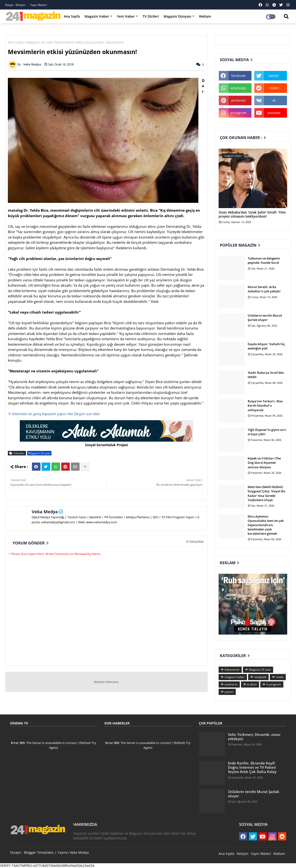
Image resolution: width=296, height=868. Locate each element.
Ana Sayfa (72, 16)
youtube (274, 113)
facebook (238, 76)
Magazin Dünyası (177, 16)
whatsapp (238, 88)
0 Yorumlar (195, 541)
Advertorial (232, 670)
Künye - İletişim (16, 5)
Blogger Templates (39, 852)
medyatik (260, 677)
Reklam (205, 16)
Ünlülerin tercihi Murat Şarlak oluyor (265, 318)
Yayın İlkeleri (39, 5)
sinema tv (231, 684)
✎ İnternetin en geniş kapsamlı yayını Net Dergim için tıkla (54, 414)
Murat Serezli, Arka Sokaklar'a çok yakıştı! (264, 289)
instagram (238, 113)
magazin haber (235, 677)
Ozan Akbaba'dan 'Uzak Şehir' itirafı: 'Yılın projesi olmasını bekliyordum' (252, 215)
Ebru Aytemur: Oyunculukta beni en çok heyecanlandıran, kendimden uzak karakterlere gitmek (266, 525)
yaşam (229, 692)
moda (280, 677)
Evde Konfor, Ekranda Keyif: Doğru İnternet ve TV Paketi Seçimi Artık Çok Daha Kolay (252, 767)
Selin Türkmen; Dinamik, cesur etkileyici (254, 737)
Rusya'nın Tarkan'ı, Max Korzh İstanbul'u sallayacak (265, 405)
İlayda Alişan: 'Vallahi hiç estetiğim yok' (266, 346)
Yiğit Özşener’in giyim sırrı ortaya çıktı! (267, 432)
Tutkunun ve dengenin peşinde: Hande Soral (264, 260)
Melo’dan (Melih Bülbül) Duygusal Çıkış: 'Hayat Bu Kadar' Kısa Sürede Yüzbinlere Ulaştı (266, 493)
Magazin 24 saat (39, 42)
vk (274, 100)
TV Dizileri (151, 16)
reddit (274, 88)
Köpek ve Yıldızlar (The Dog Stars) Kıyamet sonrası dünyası (264, 463)
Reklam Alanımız (106, 682)
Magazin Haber (97, 16)
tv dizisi (252, 684)
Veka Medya (45, 512)
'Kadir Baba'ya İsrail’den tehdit (266, 375)
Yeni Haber (126, 16)
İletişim (243, 854)
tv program (274, 684)
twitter (274, 76)
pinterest (238, 100)
